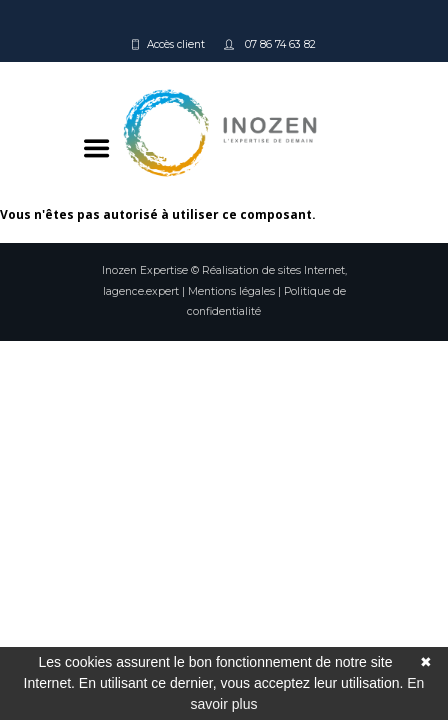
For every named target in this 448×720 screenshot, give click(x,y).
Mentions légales (231, 291)
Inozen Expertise (145, 270)
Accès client (176, 44)
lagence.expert (141, 291)
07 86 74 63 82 (279, 44)
